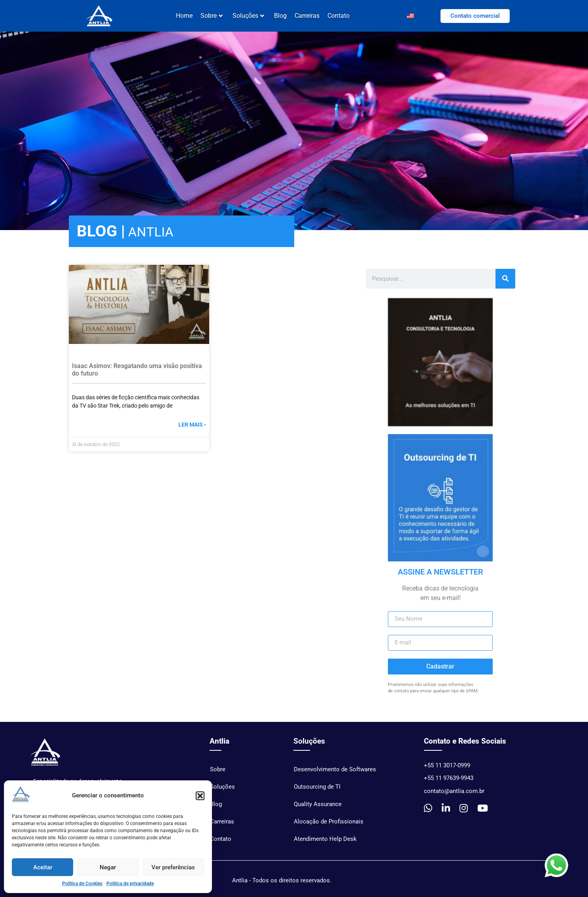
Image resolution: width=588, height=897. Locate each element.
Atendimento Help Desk (325, 843)
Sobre (212, 16)
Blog (280, 16)
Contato (338, 16)
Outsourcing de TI (317, 791)
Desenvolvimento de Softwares (335, 773)
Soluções (248, 16)
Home (184, 16)
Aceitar (43, 867)
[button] (200, 796)
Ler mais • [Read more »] (192, 429)
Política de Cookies (82, 884)
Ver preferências (173, 867)
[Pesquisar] (505, 283)
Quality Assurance (318, 808)
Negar (108, 867)
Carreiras (307, 16)
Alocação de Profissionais (329, 825)
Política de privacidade (130, 884)
